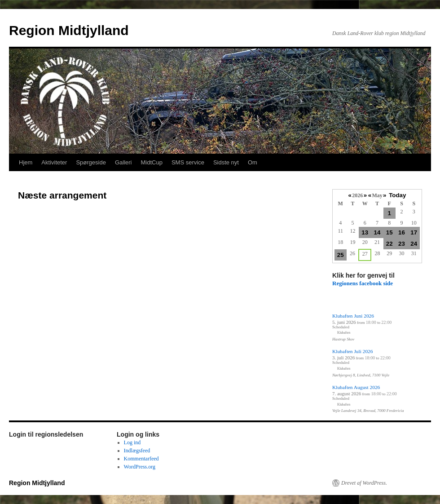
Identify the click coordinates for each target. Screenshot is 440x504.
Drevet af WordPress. (364, 483)
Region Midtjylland (69, 30)
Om (253, 162)
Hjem (26, 162)
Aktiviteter (54, 162)
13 (365, 232)
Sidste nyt (226, 162)
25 (341, 255)
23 (402, 244)
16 (402, 232)
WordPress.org (140, 467)
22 (389, 244)
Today (397, 195)
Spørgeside (91, 162)
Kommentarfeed (141, 459)
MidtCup (151, 162)
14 (377, 232)
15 (389, 232)
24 (414, 244)
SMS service (188, 162)
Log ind (132, 442)
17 (414, 232)
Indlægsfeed (137, 451)
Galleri (123, 162)
